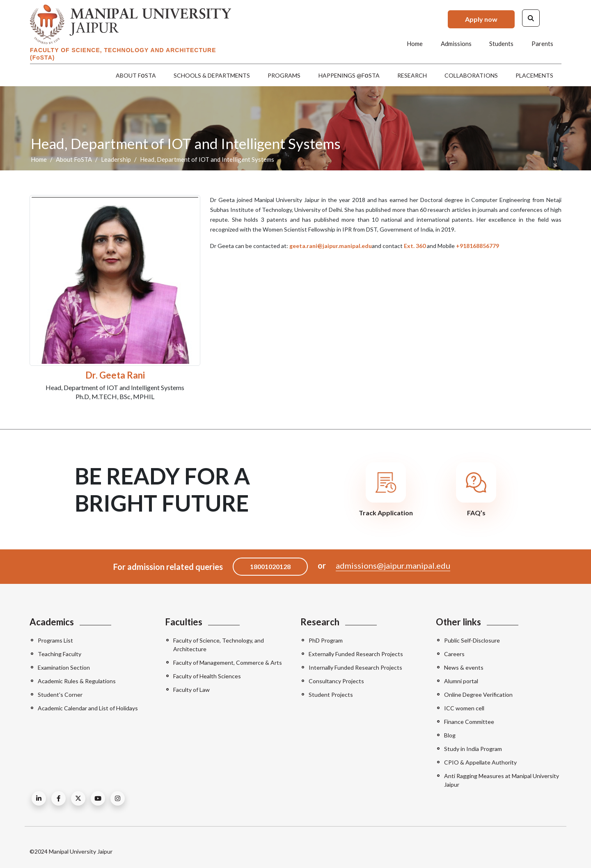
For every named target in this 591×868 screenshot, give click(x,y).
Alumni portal (461, 681)
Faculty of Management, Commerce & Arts (228, 662)
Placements (534, 75)
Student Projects (331, 695)
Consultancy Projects (336, 681)
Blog (450, 735)
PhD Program (326, 640)
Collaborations (471, 75)
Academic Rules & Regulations (77, 681)
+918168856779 (478, 246)
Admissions (457, 44)
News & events (464, 667)
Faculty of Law (191, 690)
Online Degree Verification (478, 695)
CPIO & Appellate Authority (480, 762)
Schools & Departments (212, 75)
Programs (284, 75)
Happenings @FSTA (349, 75)
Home (416, 44)
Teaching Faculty (60, 654)
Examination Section (64, 667)
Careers (454, 654)
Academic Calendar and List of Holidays (88, 708)
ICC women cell (464, 708)
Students (502, 44)
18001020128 (270, 566)
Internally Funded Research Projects (355, 667)
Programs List (55, 640)
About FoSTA (74, 159)
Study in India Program (473, 749)
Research (412, 75)
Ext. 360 (415, 246)
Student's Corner (60, 695)
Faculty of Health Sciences (207, 676)
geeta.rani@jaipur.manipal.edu (331, 246)
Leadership (116, 159)
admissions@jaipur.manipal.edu (393, 565)
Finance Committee (469, 722)
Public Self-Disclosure (472, 640)
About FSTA (136, 75)
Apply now (481, 19)
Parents (542, 44)
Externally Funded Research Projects (356, 654)
